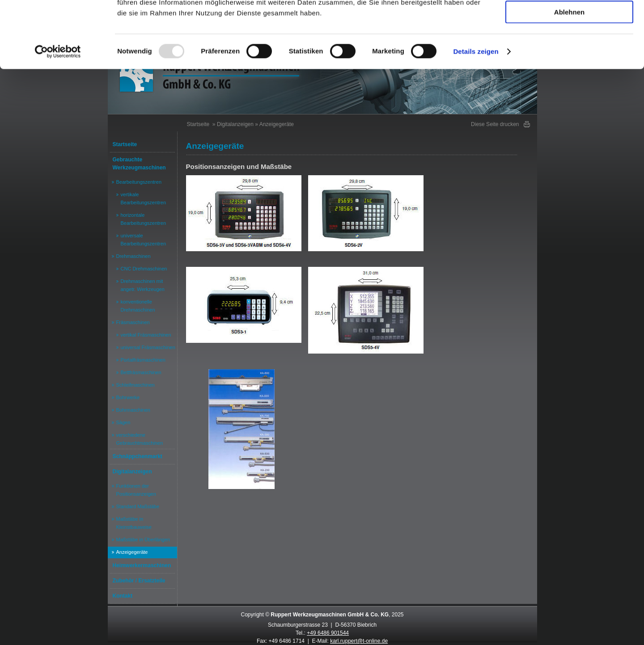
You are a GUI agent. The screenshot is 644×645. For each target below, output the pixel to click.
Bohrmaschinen (133, 410)
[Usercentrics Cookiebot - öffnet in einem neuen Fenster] (58, 114)
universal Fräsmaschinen (148, 347)
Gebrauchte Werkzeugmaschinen (139, 164)
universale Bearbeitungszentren (144, 240)
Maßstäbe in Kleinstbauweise (134, 523)
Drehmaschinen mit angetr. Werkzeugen (143, 285)
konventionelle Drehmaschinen (138, 306)
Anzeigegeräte (132, 552)
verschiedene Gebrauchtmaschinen (140, 439)
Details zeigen (476, 114)
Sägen (123, 422)
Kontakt (123, 596)
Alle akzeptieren (569, 22)
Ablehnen (569, 74)
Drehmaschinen (133, 256)
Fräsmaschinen (133, 322)
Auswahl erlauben (569, 48)
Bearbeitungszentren (139, 182)
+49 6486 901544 (328, 633)
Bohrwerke (128, 397)
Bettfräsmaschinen (141, 372)
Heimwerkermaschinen (142, 565)
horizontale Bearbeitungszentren (144, 219)
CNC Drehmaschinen (144, 269)
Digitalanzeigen (132, 472)
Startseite (125, 144)
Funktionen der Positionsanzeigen (136, 490)
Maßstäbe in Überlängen (143, 540)
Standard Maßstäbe (138, 506)
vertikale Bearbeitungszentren (144, 198)
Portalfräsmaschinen (143, 360)
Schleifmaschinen (136, 385)
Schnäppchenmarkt (138, 456)
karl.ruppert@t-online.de (359, 641)
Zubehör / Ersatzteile (139, 581)
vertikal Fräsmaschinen (146, 335)
